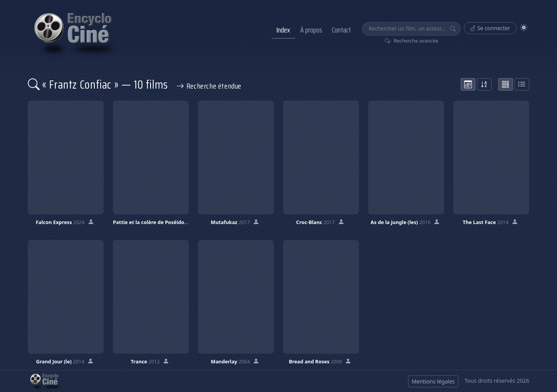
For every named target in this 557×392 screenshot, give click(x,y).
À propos (311, 30)
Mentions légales (433, 381)
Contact (341, 30)
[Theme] (524, 28)
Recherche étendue (209, 86)
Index (283, 30)
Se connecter (490, 28)
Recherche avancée (412, 41)
